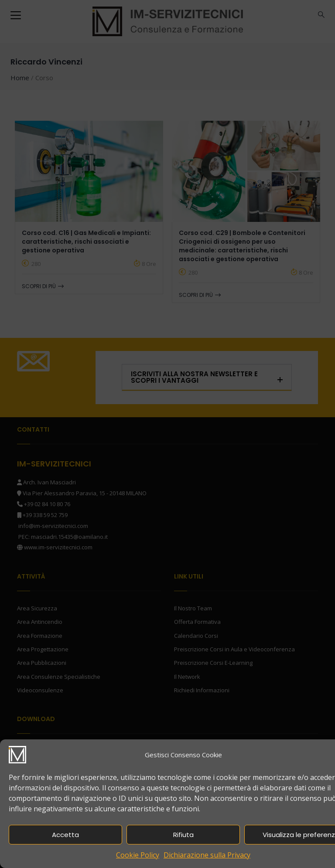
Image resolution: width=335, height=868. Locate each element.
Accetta (65, 835)
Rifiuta (183, 835)
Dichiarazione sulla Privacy (207, 855)
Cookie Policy (138, 855)
